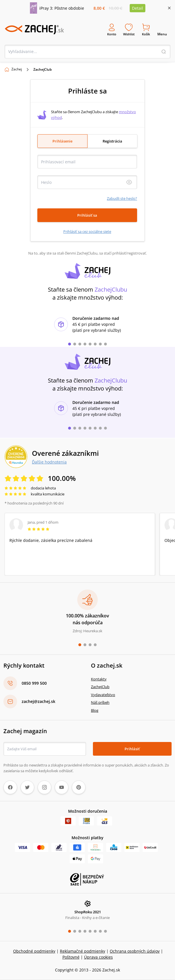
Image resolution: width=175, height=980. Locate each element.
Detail (138, 8)
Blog (95, 710)
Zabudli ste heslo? (122, 198)
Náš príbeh (100, 702)
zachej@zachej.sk (38, 701)
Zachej (17, 69)
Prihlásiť (132, 749)
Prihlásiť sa (87, 215)
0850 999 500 (34, 683)
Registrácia (112, 141)
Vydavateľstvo (103, 694)
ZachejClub (100, 687)
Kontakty (99, 679)
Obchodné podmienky (34, 951)
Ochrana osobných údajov (135, 951)
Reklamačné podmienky (83, 951)
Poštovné (71, 957)
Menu (162, 30)
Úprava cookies (98, 957)
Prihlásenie (62, 141)
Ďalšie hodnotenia (49, 462)
